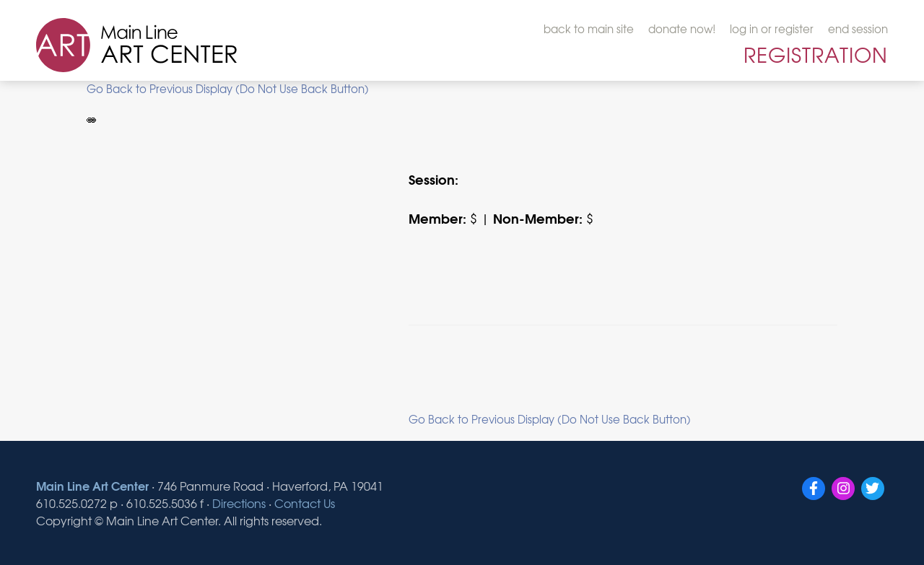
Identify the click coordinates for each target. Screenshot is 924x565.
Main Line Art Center (92, 485)
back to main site (589, 29)
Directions (239, 503)
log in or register (772, 29)
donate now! (682, 29)
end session (858, 29)
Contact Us (305, 503)
